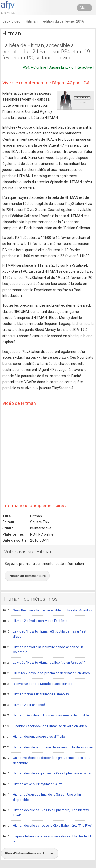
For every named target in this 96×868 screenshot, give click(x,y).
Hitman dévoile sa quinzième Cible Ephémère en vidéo (47, 774)
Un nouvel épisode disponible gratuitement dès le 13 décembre (47, 760)
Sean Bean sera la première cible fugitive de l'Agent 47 (47, 611)
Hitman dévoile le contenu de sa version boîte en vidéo (48, 748)
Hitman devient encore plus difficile (34, 737)
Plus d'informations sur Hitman (30, 853)
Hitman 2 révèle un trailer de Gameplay (36, 695)
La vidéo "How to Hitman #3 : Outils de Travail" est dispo (44, 634)
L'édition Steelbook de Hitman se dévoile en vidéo (45, 726)
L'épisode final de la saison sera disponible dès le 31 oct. (47, 839)
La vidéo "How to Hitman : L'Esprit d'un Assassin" (44, 663)
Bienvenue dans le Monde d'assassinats (37, 684)
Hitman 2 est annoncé (24, 705)
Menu (85, 8)
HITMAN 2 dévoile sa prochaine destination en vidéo (46, 673)
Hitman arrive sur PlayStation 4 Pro (33, 784)
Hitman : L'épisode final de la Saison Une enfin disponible (42, 797)
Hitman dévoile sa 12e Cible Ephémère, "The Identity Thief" (46, 813)
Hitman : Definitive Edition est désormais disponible (46, 716)
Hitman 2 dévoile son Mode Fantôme (35, 621)
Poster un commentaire (27, 576)
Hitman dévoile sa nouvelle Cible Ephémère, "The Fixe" (47, 826)
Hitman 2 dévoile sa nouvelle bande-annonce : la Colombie (43, 649)
